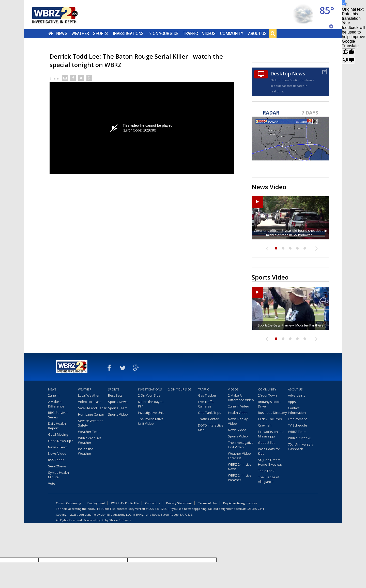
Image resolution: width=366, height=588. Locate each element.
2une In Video (239, 406)
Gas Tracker (207, 395)
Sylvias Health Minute (58, 475)
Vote (52, 483)
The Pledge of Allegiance (269, 479)
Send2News (57, 466)
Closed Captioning (69, 503)
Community (232, 34)
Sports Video (118, 414)
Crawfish (265, 425)
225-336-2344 (255, 509)
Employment (297, 419)
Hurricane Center (91, 414)
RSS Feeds (56, 460)
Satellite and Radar (92, 408)
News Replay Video (238, 421)
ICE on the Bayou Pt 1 (151, 404)
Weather (80, 34)
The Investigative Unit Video (151, 421)
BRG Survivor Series (58, 415)
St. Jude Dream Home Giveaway (270, 462)
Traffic (190, 34)
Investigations (128, 34)
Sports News (118, 402)
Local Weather (89, 395)
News (62, 34)
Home (51, 34)
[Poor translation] (348, 60)
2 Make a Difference (56, 404)
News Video (57, 453)
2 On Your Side (164, 34)
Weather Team (89, 432)
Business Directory (272, 413)
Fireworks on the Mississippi (271, 434)
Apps (292, 402)
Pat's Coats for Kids (269, 451)
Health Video (238, 413)
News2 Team (58, 447)
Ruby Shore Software (117, 520)
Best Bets (115, 395)
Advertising (296, 395)
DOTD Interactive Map (211, 428)
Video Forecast (89, 402)
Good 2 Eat (266, 443)
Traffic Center (208, 419)
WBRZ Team (297, 432)
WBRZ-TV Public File (125, 503)
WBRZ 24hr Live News (240, 467)
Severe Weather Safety (90, 423)
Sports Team (118, 408)
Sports (100, 34)
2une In (54, 395)
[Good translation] (348, 52)
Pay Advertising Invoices (240, 503)
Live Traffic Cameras (206, 404)
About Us (257, 34)
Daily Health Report (57, 426)
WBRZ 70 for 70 (300, 438)
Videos (209, 34)
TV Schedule (298, 425)
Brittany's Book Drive (269, 404)
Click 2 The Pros (270, 419)
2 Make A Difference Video (241, 398)
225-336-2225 (158, 509)
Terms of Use (208, 503)
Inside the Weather (86, 451)
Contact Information (297, 410)
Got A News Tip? (60, 441)
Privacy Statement (179, 503)
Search (273, 34)
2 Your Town (267, 395)
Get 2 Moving (58, 434)
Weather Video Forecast (239, 456)
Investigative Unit (151, 413)
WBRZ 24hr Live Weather (90, 440)
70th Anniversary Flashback (301, 447)
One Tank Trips (210, 413)
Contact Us (153, 503)
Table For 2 (266, 471)
